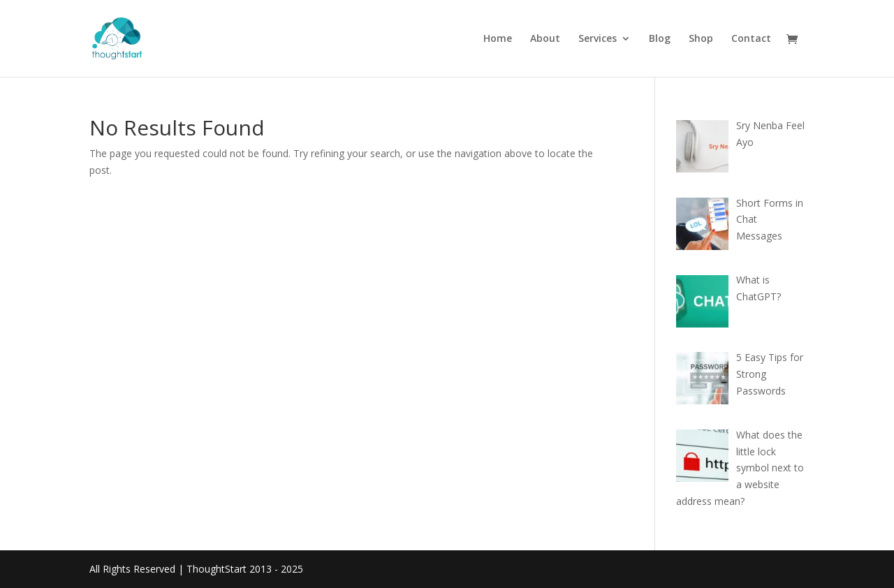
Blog (660, 39)
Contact (751, 39)
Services (598, 39)
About (545, 39)
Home (498, 39)
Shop (701, 39)
